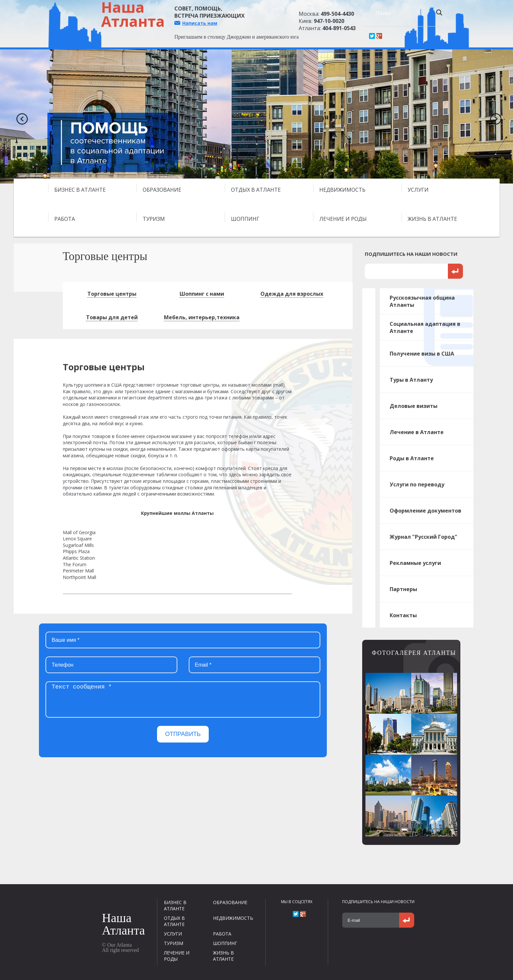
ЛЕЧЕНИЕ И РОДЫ (343, 219)
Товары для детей (112, 317)
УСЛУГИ (418, 190)
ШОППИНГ (245, 219)
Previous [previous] (20, 116)
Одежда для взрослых (292, 294)
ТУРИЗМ (154, 219)
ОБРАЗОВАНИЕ (162, 190)
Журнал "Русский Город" (424, 537)
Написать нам (200, 23)
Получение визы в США (422, 354)
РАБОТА (65, 219)
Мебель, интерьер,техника (202, 317)
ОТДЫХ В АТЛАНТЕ (256, 190)
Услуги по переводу (417, 484)
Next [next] (493, 116)
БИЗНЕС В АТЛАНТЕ (80, 190)
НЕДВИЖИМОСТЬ (342, 190)
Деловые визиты (414, 406)
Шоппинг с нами (202, 294)
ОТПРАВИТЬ (183, 734)
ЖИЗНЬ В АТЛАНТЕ (432, 219)
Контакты (403, 615)
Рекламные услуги (415, 563)
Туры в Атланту (411, 380)
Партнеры (403, 589)
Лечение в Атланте (417, 432)
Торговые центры (112, 294)
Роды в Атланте (412, 458)
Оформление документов (425, 511)
